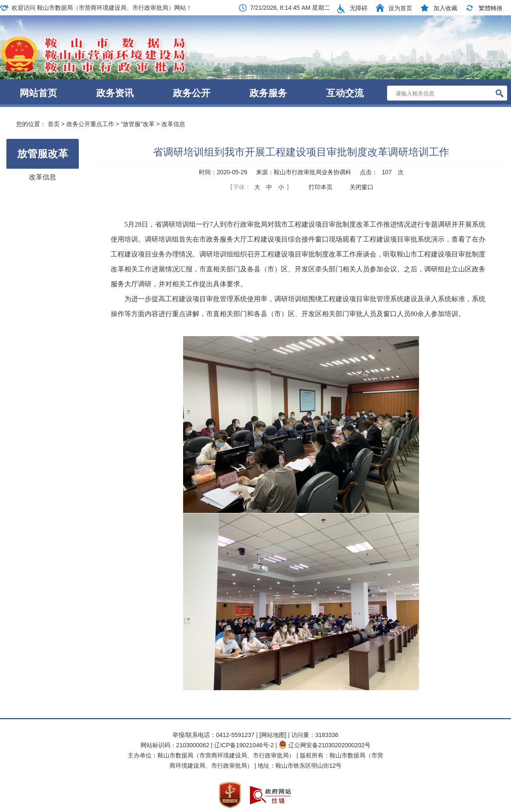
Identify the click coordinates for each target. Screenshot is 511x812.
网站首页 (38, 93)
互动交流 (345, 93)
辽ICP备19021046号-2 (245, 745)
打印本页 (321, 187)
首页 (54, 124)
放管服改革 (43, 154)
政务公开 (192, 93)
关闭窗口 (362, 187)
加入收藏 (445, 8)
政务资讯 (115, 93)
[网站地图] (273, 735)
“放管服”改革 (138, 124)
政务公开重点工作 (90, 124)
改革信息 (173, 124)
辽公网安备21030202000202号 (324, 745)
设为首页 (400, 8)
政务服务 (268, 93)
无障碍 (359, 8)
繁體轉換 (491, 8)
